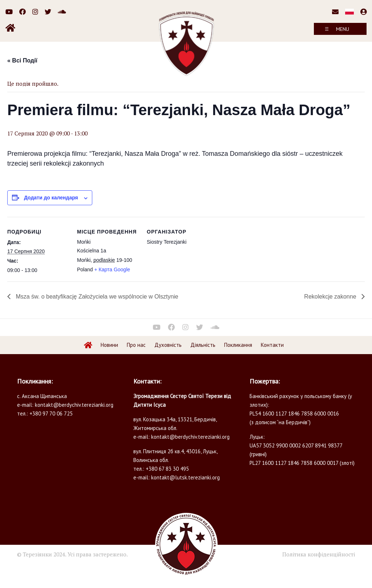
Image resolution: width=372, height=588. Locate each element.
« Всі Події (22, 60)
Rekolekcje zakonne (331, 297)
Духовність (168, 345)
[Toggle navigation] (340, 29)
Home (88, 345)
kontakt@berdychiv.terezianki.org (74, 405)
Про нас (136, 345)
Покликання (238, 345)
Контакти (272, 345)
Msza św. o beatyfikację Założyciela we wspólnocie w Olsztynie (96, 297)
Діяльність (203, 345)
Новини (109, 345)
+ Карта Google (112, 269)
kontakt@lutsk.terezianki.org (185, 477)
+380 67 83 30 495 (167, 469)
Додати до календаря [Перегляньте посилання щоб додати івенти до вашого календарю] (51, 198)
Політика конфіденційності (319, 554)
